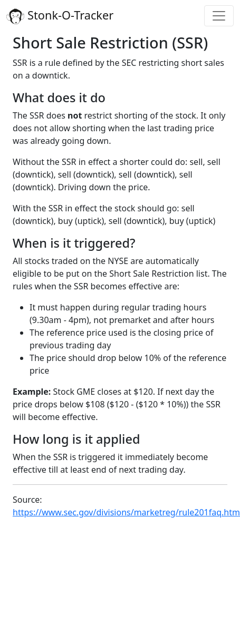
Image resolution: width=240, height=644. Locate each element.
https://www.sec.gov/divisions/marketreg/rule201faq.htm (126, 512)
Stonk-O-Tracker (60, 16)
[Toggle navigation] (219, 16)
